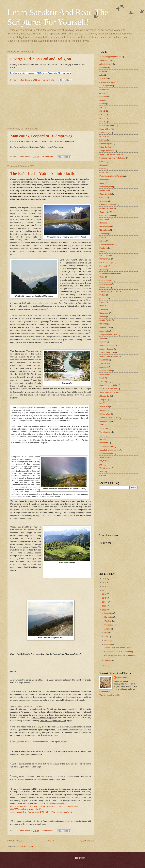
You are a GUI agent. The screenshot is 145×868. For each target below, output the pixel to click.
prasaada (103, 299)
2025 (105, 579)
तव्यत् (101, 475)
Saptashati (104, 360)
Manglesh (103, 266)
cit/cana (103, 165)
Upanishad (104, 443)
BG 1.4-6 (103, 122)
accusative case (106, 60)
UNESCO (103, 439)
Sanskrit (103, 342)
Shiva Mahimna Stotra (108, 385)
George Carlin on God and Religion (41, 59)
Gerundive (104, 201)
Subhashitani (105, 421)
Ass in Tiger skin (106, 86)
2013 (105, 606)
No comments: (49, 80)
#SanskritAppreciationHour (110, 57)
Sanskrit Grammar (107, 345)
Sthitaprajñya (105, 414)
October (108, 621)
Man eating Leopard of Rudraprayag (41, 136)
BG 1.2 (102, 115)
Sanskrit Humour (106, 349)
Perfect (102, 295)
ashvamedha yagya (107, 82)
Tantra (102, 425)
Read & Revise (105, 320)
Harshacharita (105, 226)
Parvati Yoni (104, 288)
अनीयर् (102, 472)
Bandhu (103, 104)
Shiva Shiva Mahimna (108, 389)
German (103, 198)
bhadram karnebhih (107, 125)
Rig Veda (103, 324)
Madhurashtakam (106, 255)
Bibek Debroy (105, 136)
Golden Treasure (106, 208)
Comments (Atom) (26, 846)
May (106, 633)
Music (102, 277)
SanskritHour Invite (107, 353)
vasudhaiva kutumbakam (109, 450)
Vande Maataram (106, 446)
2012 (105, 610)
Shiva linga (104, 382)
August (107, 629)
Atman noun (104, 89)
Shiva (102, 378)
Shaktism (103, 364)
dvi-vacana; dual (106, 187)
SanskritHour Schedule (109, 356)
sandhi (102, 338)
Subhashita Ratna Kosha (109, 418)
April (106, 637)
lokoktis (102, 252)
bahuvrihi (103, 96)
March (107, 641)
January (108, 661)
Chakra (102, 161)
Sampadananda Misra (108, 335)
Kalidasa (103, 237)
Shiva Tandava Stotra (108, 392)
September (109, 625)
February (108, 644)
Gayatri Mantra (105, 190)
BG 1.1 (102, 111)
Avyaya (102, 93)
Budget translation (107, 151)
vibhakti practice (106, 457)
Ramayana (104, 313)
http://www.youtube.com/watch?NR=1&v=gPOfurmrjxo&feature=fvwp (40, 73)
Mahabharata (105, 259)
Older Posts (87, 841)
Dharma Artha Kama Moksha (111, 176)
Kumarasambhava (107, 244)
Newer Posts (15, 841)
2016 (105, 594)
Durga (102, 183)
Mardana (103, 270)
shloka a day (105, 396)
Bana (102, 100)
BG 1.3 (102, 118)
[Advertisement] (51, 106)
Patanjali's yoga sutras (108, 291)
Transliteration (105, 432)
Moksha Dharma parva (109, 273)
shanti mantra (105, 374)
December (109, 613)
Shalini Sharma (106, 371)
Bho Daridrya (105, 133)
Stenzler (103, 410)
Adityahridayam (106, 64)
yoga (101, 464)
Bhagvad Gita (105, 129)
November (109, 617)
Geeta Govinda (106, 194)
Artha (102, 75)
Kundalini (103, 248)
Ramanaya (104, 309)
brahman (103, 140)
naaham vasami (106, 281)
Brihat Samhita (105, 147)
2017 (105, 590)
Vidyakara (103, 461)
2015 (105, 598)
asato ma (103, 78)
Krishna (103, 241)
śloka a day (104, 407)
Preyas (102, 302)
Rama (102, 306)
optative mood (105, 284)
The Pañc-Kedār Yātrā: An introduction (44, 173)
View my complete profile (110, 695)
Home (51, 841)
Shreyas (103, 400)
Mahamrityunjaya (106, 262)
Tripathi (102, 436)
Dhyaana (103, 179)
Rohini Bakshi (122, 677)
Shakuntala (104, 367)
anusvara (103, 68)
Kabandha (104, 234)
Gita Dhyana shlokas (108, 205)
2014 (105, 602)
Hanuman (103, 223)
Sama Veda (104, 331)
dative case (104, 172)
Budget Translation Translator (111, 154)
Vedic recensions (106, 454)
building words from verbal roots (112, 158)
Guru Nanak (104, 219)
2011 (105, 666)
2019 (105, 582)
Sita (101, 403)
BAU (101, 107)
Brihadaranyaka (106, 143)
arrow (102, 71)
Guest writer (104, 212)
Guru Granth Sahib (107, 216)
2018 (105, 586)
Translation (104, 428)
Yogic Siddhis (105, 468)
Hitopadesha (105, 230)
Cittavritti (103, 169)
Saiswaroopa (105, 327)
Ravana (103, 317)
